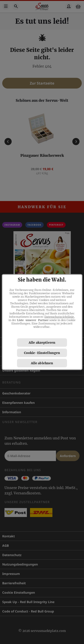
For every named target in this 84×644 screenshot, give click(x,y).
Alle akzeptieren (42, 342)
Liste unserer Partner (33, 320)
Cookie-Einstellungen (42, 353)
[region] (42, 322)
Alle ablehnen (42, 363)
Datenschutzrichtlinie (59, 317)
